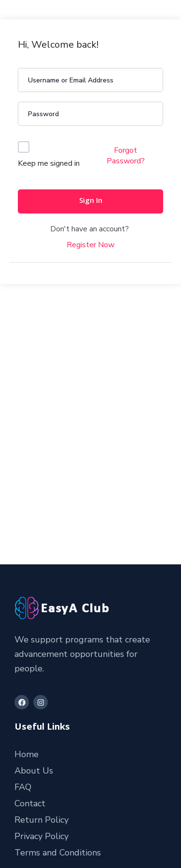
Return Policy (42, 820)
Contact (30, 803)
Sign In (91, 201)
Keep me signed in (49, 163)
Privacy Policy (42, 836)
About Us (34, 771)
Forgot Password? (126, 156)
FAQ (23, 787)
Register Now (90, 245)
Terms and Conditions (58, 853)
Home (27, 754)
